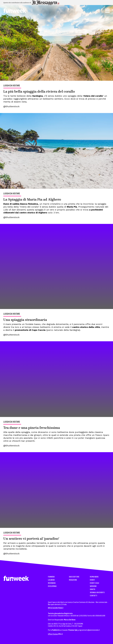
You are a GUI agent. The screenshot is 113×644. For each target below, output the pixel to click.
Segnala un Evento (97, 593)
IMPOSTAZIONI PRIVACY (56, 608)
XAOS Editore (74, 577)
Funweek (51, 577)
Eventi (92, 580)
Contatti (93, 596)
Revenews (52, 583)
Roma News (94, 577)
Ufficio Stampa (53, 634)
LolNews (51, 580)
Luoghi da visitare (12, 86)
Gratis (92, 589)
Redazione (73, 580)
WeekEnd (93, 586)
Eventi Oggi (94, 583)
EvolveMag (52, 586)
